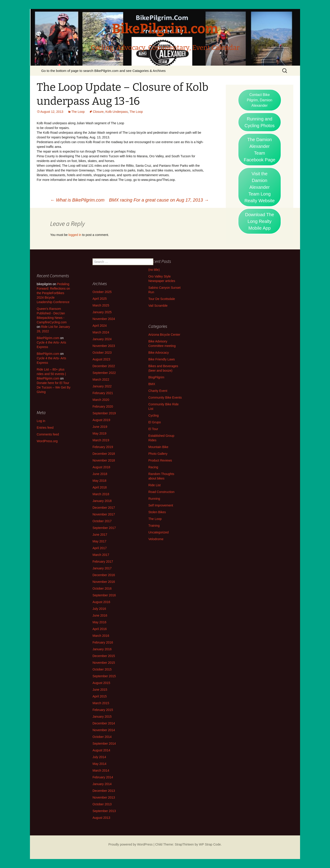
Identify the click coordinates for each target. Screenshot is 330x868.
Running (154, 499)
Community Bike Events (165, 397)
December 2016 (104, 575)
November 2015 (104, 663)
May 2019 (99, 433)
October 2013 (102, 804)
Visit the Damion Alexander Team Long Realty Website (260, 187)
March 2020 (101, 400)
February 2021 (103, 393)
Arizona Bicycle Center (164, 335)
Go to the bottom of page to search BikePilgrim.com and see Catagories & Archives (103, 71)
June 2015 (100, 690)
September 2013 (104, 811)
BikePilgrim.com (48, 338)
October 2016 (102, 588)
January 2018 (102, 501)
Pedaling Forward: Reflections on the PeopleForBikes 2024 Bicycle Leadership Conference (53, 293)
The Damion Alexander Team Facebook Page (260, 150)
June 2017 (100, 535)
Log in (41, 421)
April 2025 (100, 299)
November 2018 (104, 460)
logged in (75, 235)
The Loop (78, 112)
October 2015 (102, 669)
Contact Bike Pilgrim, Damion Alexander (260, 100)
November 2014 (104, 730)
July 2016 (99, 609)
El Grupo (155, 422)
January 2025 (102, 312)
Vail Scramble (158, 306)
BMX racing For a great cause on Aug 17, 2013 (159, 200)
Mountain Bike (158, 447)
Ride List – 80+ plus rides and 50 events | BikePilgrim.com (51, 374)
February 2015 (103, 710)
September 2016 (104, 595)
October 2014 (102, 737)
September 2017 (104, 528)
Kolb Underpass (117, 112)
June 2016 (100, 615)
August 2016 (101, 602)
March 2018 (101, 494)
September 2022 (104, 373)
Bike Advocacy (159, 353)
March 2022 (101, 380)
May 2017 (99, 541)
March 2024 (101, 332)
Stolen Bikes (157, 512)
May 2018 (99, 481)
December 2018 (104, 454)
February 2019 (103, 447)
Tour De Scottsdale (162, 299)
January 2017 (102, 568)
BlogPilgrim (156, 377)
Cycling (154, 415)
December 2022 (104, 366)
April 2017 (100, 548)
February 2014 (103, 777)
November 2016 (104, 582)
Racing (153, 467)
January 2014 (102, 784)
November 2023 (104, 346)
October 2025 (102, 292)
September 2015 (104, 676)
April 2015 (100, 696)
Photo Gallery (158, 454)
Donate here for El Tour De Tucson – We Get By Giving (54, 387)
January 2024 (102, 339)
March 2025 (101, 305)
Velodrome (156, 539)
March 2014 (101, 770)
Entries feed (45, 428)
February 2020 (103, 406)
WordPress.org (47, 441)
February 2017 (103, 562)
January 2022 (102, 386)
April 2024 (100, 326)
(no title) (154, 270)
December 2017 (104, 508)
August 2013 (101, 818)
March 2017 (101, 555)
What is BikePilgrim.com (77, 200)
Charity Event (158, 391)
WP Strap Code (210, 844)
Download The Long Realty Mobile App (260, 221)
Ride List (154, 485)
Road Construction (161, 492)
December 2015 (104, 656)
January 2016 (102, 649)
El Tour (153, 429)
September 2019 (104, 413)
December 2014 (104, 723)
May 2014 (99, 764)
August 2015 (101, 683)
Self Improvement (161, 505)
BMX (152, 384)
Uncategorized (158, 532)
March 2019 (101, 440)
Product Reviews (160, 460)
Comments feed (48, 434)
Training (154, 526)
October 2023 (102, 353)
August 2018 (101, 467)
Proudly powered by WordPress (130, 844)
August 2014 (101, 750)
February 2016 (103, 642)
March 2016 (101, 636)
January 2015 (102, 717)
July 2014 (99, 757)
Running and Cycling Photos (259, 122)
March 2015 (101, 703)
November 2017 (104, 514)
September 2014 (104, 744)
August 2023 (101, 359)
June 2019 (100, 427)
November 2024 (104, 319)
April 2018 (100, 487)
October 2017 (102, 521)
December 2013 (104, 791)
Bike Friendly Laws (162, 359)
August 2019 (101, 420)
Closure (98, 112)
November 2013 (104, 797)
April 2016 (100, 629)
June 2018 (100, 474)
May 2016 (99, 622)
